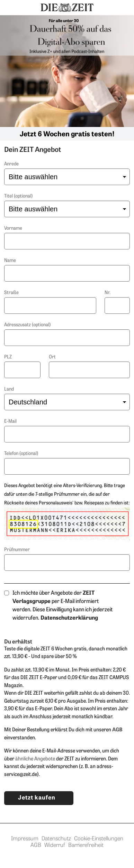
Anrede (11, 164)
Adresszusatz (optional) (27, 325)
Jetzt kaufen (37, 798)
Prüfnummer (17, 550)
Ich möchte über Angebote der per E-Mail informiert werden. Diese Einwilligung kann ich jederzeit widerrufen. (62, 606)
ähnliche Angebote (35, 759)
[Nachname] (67, 273)
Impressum (26, 839)
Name (10, 261)
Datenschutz (58, 839)
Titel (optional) (18, 196)
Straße (11, 293)
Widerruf (56, 846)
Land (9, 389)
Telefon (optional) (21, 454)
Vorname (13, 229)
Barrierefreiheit (86, 846)
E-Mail (10, 422)
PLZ (8, 357)
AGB (37, 846)
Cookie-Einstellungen (99, 839)
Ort (52, 357)
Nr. (108, 293)
